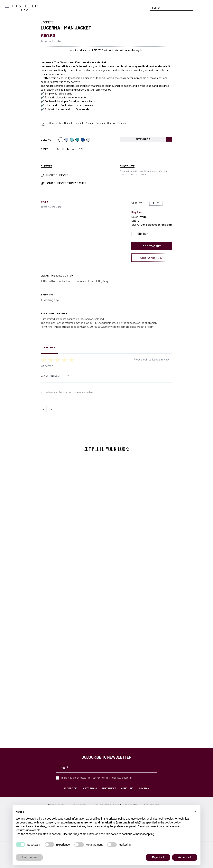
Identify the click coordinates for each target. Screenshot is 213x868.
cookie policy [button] (173, 823)
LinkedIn (144, 788)
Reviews (49, 347)
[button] (195, 812)
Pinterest (109, 788)
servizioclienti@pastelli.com (137, 327)
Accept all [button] (185, 857)
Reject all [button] (158, 857)
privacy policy (97, 777)
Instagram (89, 788)
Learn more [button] (29, 857)
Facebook (70, 788)
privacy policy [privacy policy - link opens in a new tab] (117, 819)
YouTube (127, 788)
